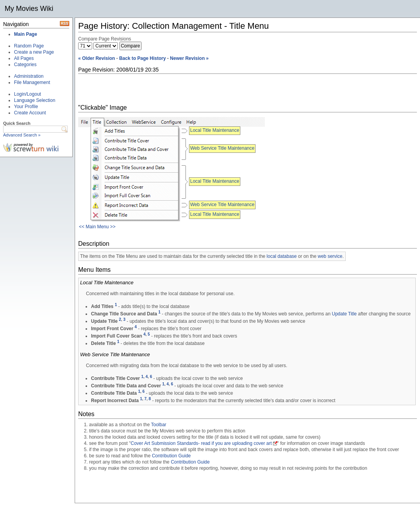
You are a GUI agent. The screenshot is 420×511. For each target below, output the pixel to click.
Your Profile (26, 107)
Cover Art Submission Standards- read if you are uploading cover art (201, 443)
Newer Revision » (189, 58)
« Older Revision (97, 58)
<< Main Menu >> (97, 227)
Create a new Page (34, 52)
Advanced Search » (22, 135)
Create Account (30, 113)
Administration (29, 76)
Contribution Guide (171, 456)
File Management (32, 82)
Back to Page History (142, 58)
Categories (25, 65)
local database (282, 256)
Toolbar (158, 425)
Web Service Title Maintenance (222, 148)
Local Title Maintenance (215, 130)
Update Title (344, 314)
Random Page (29, 46)
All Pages (24, 58)
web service (330, 256)
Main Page (25, 34)
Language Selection (35, 100)
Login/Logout (27, 94)
